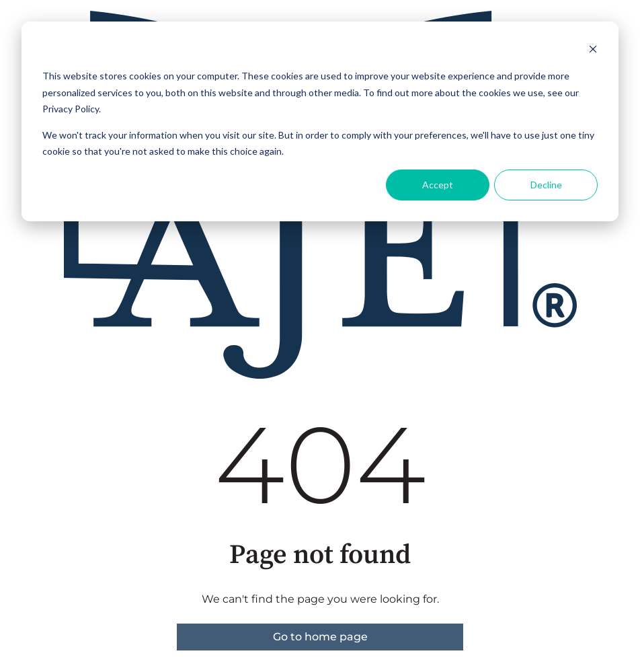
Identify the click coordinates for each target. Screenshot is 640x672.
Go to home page (320, 637)
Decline (546, 185)
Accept (438, 185)
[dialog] (320, 121)
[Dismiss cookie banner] (593, 51)
